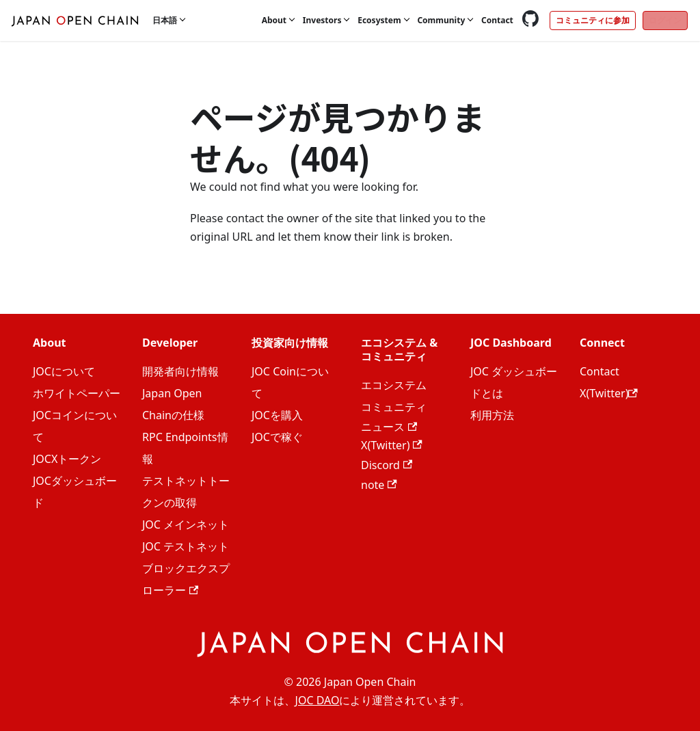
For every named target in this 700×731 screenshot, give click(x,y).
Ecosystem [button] (379, 20)
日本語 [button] (165, 20)
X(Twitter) (392, 445)
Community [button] (441, 20)
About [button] (274, 20)
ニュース (389, 427)
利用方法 (492, 415)
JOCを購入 (277, 415)
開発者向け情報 (180, 371)
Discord (387, 465)
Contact (497, 20)
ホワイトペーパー (77, 393)
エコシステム (394, 385)
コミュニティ (394, 407)
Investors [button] (322, 20)
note (379, 485)
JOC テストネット (186, 546)
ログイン (665, 20)
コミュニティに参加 (593, 20)
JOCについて (64, 371)
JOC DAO (318, 700)
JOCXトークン (67, 459)
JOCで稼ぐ (277, 437)
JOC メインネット (186, 524)
